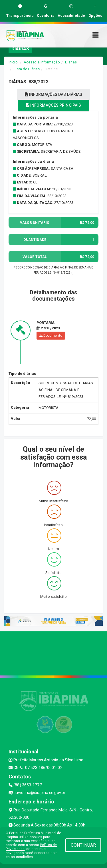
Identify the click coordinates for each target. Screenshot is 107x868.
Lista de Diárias (27, 69)
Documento (51, 336)
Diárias (71, 62)
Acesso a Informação (42, 62)
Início (13, 62)
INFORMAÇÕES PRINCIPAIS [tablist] (53, 105)
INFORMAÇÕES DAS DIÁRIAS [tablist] (54, 94)
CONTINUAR (83, 845)
